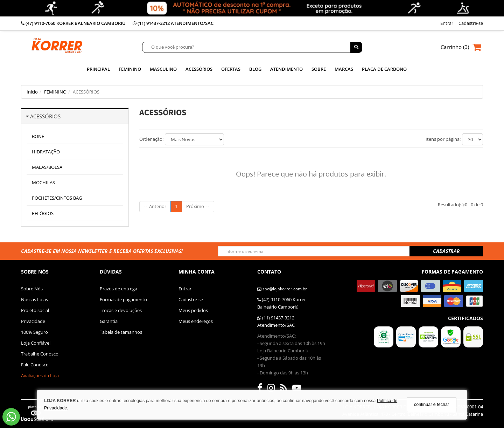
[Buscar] (356, 47)
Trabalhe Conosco (40, 354)
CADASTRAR (446, 251)
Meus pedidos (193, 310)
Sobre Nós (32, 289)
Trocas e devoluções (121, 310)
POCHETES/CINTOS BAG (57, 198)
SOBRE (319, 69)
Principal (98, 69)
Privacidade (33, 321)
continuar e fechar (432, 405)
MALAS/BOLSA (47, 167)
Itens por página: (443, 139)
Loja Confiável (36, 343)
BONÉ (38, 136)
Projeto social (35, 310)
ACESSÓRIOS (45, 116)
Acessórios (199, 69)
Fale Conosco (35, 365)
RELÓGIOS (43, 213)
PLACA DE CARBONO (384, 69)
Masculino (163, 69)
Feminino (130, 69)
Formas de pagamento (123, 299)
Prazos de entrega (118, 289)
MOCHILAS (43, 182)
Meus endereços (196, 321)
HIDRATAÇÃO (46, 152)
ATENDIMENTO (286, 69)
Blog (255, 69)
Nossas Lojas (34, 299)
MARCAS (344, 69)
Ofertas (231, 69)
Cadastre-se (191, 299)
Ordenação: (151, 139)
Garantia (109, 321)
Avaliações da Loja (40, 375)
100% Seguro (34, 332)
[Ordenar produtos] (194, 139)
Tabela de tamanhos (121, 332)
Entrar (185, 289)
